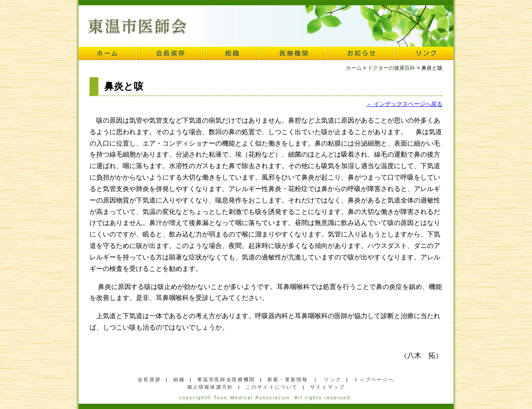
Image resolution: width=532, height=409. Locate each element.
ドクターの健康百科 (391, 68)
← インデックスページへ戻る (405, 104)
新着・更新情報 (288, 379)
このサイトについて (272, 387)
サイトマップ (328, 387)
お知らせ (361, 53)
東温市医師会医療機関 (226, 379)
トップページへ (374, 379)
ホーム (108, 53)
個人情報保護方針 (210, 387)
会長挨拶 (171, 53)
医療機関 (293, 53)
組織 (232, 53)
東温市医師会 (137, 27)
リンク (424, 53)
